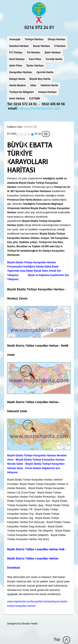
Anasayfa (15, 39)
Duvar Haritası (41, 46)
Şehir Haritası (53, 52)
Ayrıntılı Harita (45, 72)
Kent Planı (35, 59)
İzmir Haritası (17, 99)
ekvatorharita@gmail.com (40, 108)
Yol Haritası (33, 52)
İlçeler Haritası (35, 66)
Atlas (33, 85)
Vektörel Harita (49, 85)
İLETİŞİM (35, 99)
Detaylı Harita (17, 79)
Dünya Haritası (57, 39)
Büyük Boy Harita (40, 79)
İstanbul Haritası (19, 46)
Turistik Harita (54, 59)
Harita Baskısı (17, 85)
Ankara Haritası (47, 92)
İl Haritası (60, 46)
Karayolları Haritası (20, 72)
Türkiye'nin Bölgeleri (21, 92)
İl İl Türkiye (16, 52)
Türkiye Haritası (34, 39)
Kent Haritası (17, 59)
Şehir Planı (16, 66)
